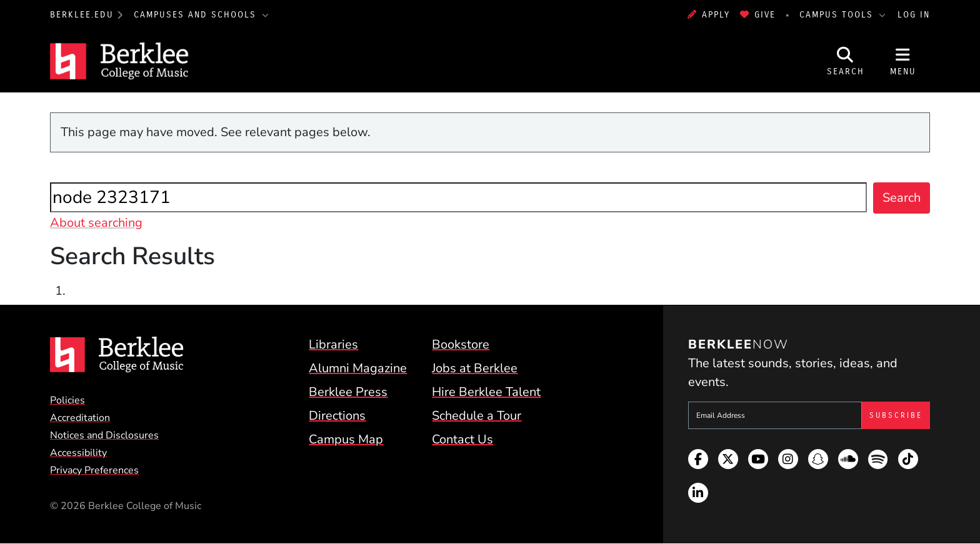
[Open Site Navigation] (903, 61)
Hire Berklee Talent (486, 392)
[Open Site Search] (846, 61)
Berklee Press (348, 392)
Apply (709, 15)
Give (758, 15)
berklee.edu (82, 15)
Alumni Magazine (358, 368)
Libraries (333, 344)
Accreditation (80, 418)
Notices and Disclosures (104, 435)
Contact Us (462, 439)
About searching (96, 223)
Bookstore (461, 344)
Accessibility (78, 453)
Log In (914, 15)
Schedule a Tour (477, 416)
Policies (67, 400)
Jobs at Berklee (475, 368)
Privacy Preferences (94, 470)
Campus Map (346, 439)
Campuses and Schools (197, 15)
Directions (337, 416)
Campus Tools (838, 15)
